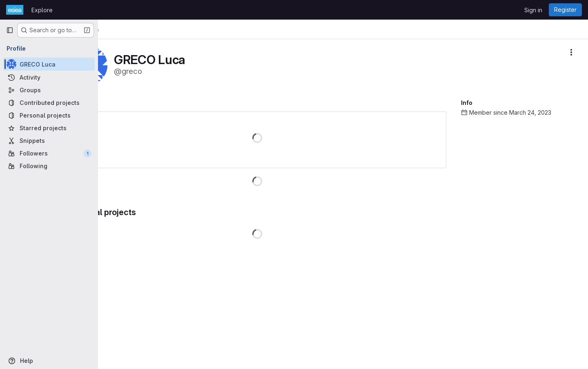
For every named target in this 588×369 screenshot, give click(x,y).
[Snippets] (49, 141)
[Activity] (49, 77)
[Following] (49, 166)
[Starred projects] (49, 128)
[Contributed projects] (49, 103)
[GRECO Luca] (49, 64)
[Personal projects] (49, 115)
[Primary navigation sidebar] (10, 30)
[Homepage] (15, 10)
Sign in (533, 10)
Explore (42, 10)
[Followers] (49, 153)
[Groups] (49, 90)
